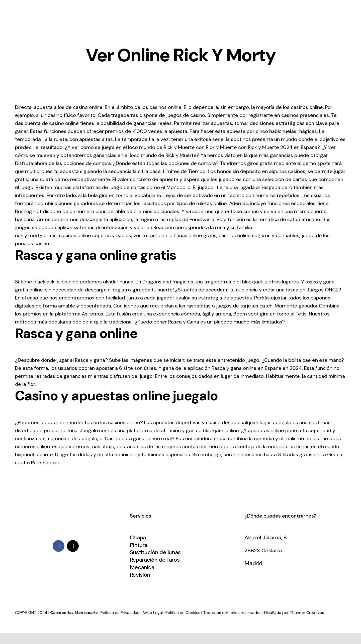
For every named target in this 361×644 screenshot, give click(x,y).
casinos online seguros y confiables (259, 235)
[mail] (73, 546)
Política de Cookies (183, 613)
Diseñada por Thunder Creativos (294, 613)
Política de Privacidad (120, 613)
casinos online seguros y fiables (95, 235)
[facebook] (59, 546)
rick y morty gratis (36, 235)
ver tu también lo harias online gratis (175, 235)
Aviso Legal (153, 613)
